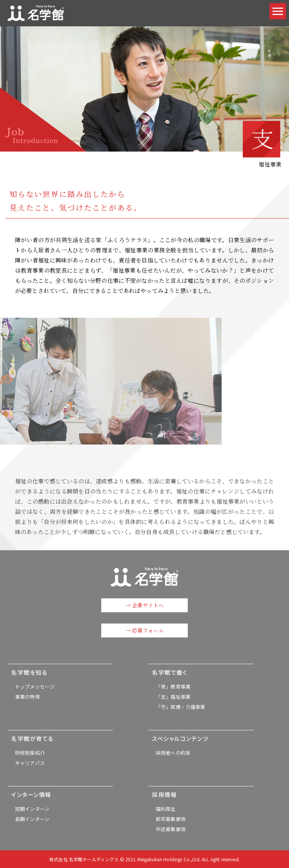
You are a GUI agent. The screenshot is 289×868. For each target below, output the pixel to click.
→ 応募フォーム (144, 630)
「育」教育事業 (173, 687)
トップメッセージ (35, 687)
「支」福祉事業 (173, 697)
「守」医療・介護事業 (181, 707)
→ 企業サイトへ (144, 605)
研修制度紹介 (30, 753)
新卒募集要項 (171, 819)
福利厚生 (166, 809)
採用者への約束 (173, 753)
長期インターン (32, 819)
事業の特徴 (27, 697)
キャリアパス (30, 763)
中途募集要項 (171, 829)
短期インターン (32, 809)
